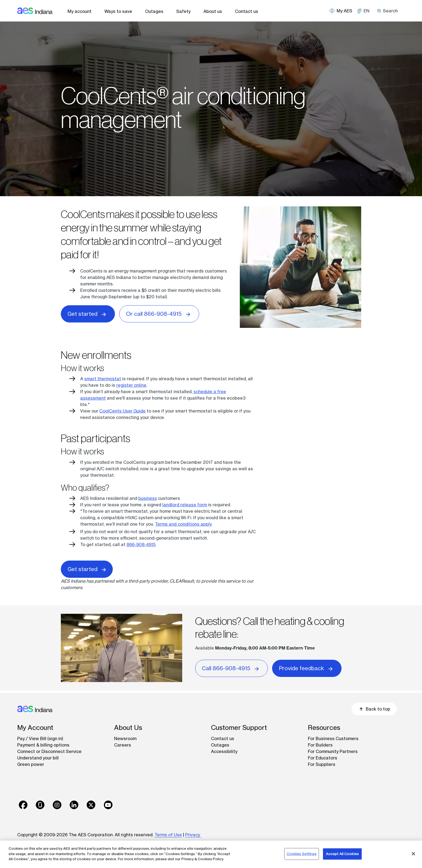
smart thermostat (103, 379)
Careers (123, 745)
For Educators (323, 758)
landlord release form (185, 505)
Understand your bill (38, 758)
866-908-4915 (141, 544)
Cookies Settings (302, 854)
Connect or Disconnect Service (49, 751)
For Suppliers (322, 764)
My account (80, 11)
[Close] (413, 854)
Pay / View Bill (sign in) (40, 738)
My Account (35, 728)
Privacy (193, 835)
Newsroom (125, 738)
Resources (324, 728)
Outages (154, 11)
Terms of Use (168, 835)
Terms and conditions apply (183, 524)
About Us (128, 728)
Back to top (374, 709)
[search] (389, 11)
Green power (31, 764)
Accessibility (224, 751)
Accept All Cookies (342, 854)
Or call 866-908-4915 (159, 313)
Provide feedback (307, 668)
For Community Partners (333, 751)
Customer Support (239, 728)
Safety (183, 11)
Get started (88, 313)
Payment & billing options (43, 745)
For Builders (320, 745)
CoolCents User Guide (122, 411)
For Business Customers (333, 738)
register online (131, 385)
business (148, 498)
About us (213, 11)
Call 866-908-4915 (231, 668)
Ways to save (118, 11)
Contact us (247, 11)
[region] (211, 854)
